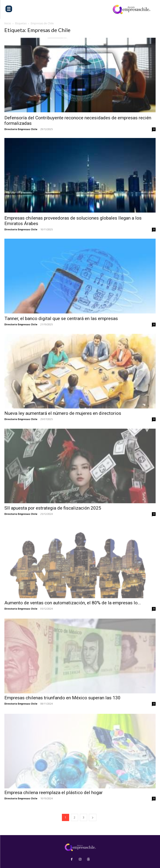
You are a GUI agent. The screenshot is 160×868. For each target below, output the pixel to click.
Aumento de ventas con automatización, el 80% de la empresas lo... (73, 603)
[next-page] (93, 817)
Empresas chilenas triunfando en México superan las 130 (63, 698)
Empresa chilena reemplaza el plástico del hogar (54, 793)
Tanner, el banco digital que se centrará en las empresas (61, 319)
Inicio (8, 23)
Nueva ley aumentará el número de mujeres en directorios (63, 413)
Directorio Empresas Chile (21, 129)
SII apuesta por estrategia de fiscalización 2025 (53, 508)
